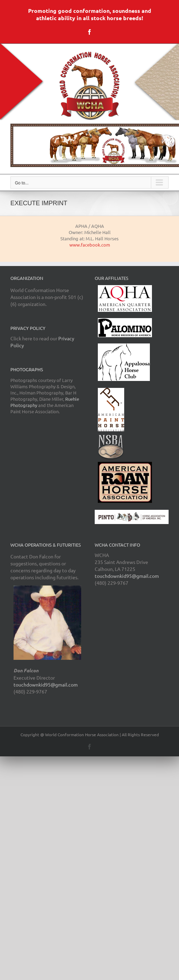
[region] (89, 145)
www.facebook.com (90, 245)
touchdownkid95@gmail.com (46, 684)
